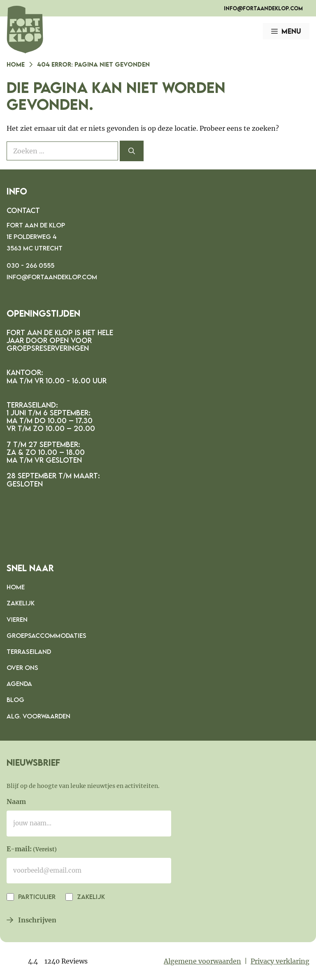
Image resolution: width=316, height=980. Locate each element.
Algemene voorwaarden (202, 961)
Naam (16, 802)
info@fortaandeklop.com (263, 8)
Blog (15, 700)
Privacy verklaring (280, 961)
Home (16, 64)
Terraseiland (29, 651)
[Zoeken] (132, 151)
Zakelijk (21, 603)
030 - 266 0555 (30, 265)
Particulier (36, 897)
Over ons (22, 667)
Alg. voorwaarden (38, 716)
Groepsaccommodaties (46, 635)
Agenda (19, 683)
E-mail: (32, 850)
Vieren (17, 619)
